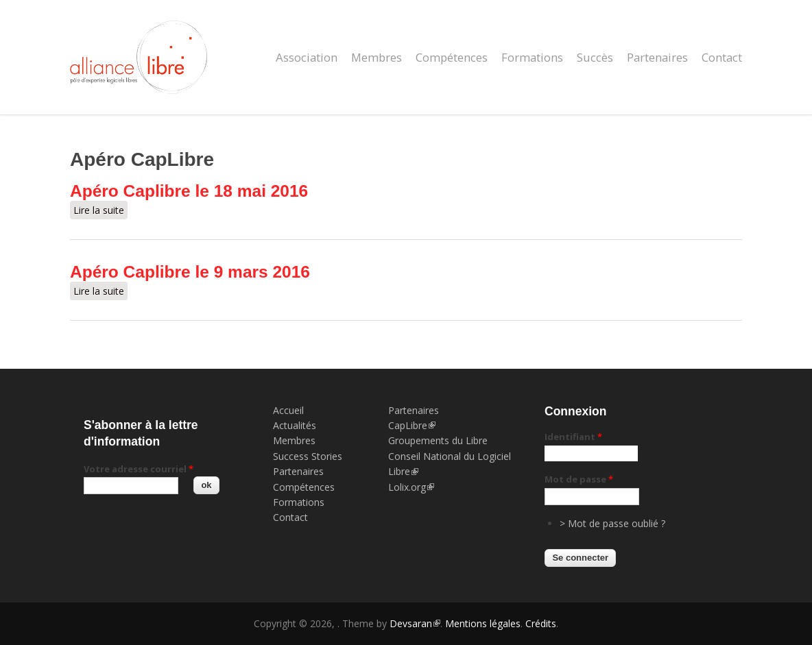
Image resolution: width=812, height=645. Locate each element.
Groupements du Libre (438, 440)
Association (307, 57)
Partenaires (657, 57)
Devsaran (415, 623)
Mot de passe (579, 479)
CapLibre (412, 425)
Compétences (452, 57)
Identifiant (573, 437)
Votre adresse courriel (139, 469)
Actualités (295, 425)
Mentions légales (483, 623)
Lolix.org (411, 487)
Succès (595, 57)
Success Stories (308, 456)
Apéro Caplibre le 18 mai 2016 (189, 191)
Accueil (288, 410)
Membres (377, 57)
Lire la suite (100, 210)
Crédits (541, 623)
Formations (532, 57)
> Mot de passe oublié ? (612, 523)
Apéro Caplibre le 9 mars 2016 (190, 272)
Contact (722, 57)
